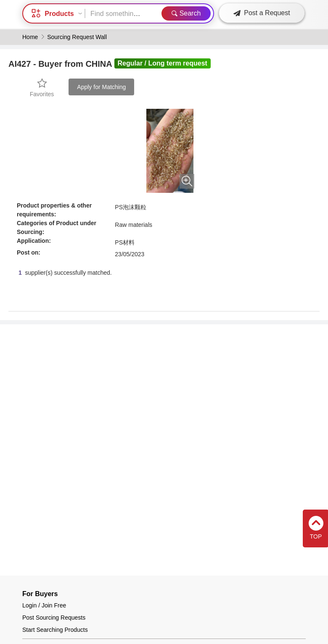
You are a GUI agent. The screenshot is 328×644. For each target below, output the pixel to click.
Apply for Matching (101, 87)
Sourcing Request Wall (77, 37)
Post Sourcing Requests (54, 618)
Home (30, 37)
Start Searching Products (55, 630)
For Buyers (40, 594)
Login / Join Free (44, 605)
